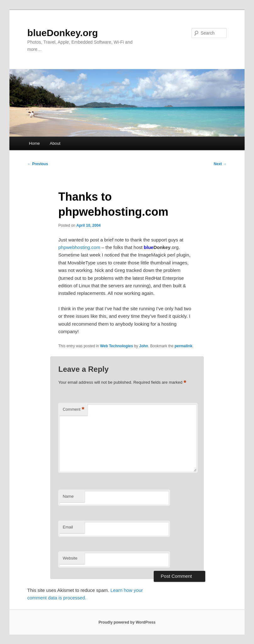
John (144, 346)
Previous (38, 164)
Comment (73, 410)
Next (220, 164)
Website (70, 558)
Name (68, 496)
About (55, 143)
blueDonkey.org (63, 33)
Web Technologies (116, 346)
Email (68, 527)
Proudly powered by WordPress (127, 622)
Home (34, 143)
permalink (183, 346)
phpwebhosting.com (79, 247)
